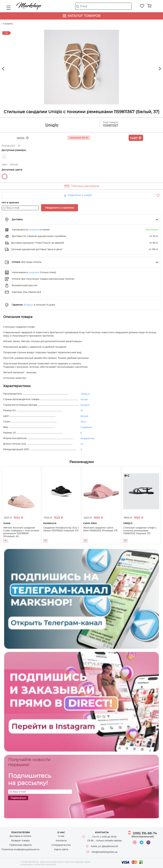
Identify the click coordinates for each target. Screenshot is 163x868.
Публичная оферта (20, 845)
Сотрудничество (61, 845)
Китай (84, 399)
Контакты (61, 841)
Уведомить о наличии (60, 208)
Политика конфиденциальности (20, 849)
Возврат (28, 305)
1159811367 (111, 126)
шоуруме (34, 272)
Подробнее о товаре (78, 195)
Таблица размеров (85, 186)
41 (5, 541)
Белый (5, 176)
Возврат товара (20, 841)
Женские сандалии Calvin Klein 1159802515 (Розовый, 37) (100, 529)
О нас (61, 836)
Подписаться (18, 798)
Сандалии (86, 427)
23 (82, 444)
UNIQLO (85, 394)
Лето (83, 422)
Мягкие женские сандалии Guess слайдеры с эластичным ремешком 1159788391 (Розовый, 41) (21, 532)
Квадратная (87, 438)
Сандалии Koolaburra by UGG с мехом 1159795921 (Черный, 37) (61, 529)
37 (82, 411)
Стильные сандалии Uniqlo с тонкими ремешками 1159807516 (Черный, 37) (140, 531)
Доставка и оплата (20, 836)
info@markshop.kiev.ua (104, 852)
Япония (85, 405)
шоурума (34, 230)
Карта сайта (61, 849)
